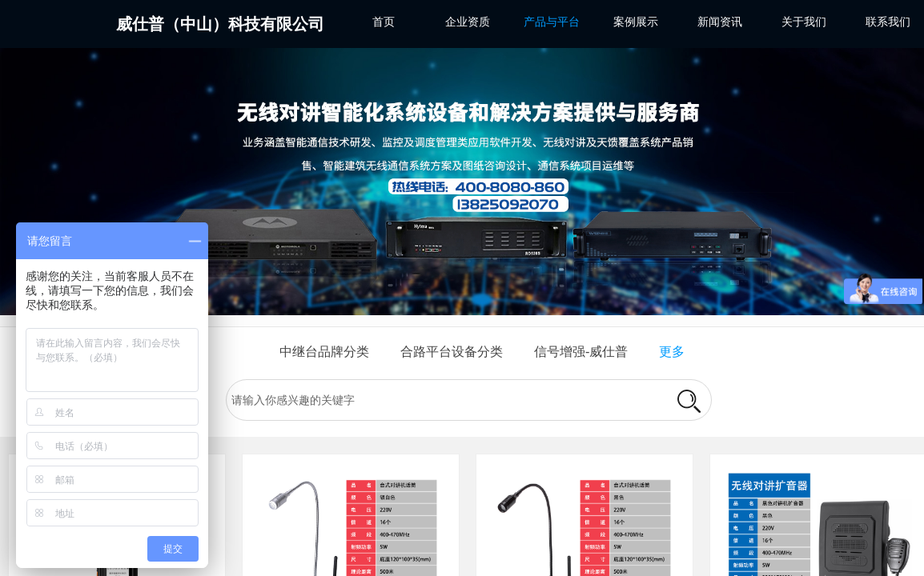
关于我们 (804, 22)
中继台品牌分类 (324, 352)
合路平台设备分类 (452, 352)
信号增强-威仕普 (581, 352)
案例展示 (636, 22)
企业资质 (468, 22)
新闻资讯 (720, 22)
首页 (384, 22)
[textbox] (446, 401)
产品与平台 (552, 22)
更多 (672, 352)
